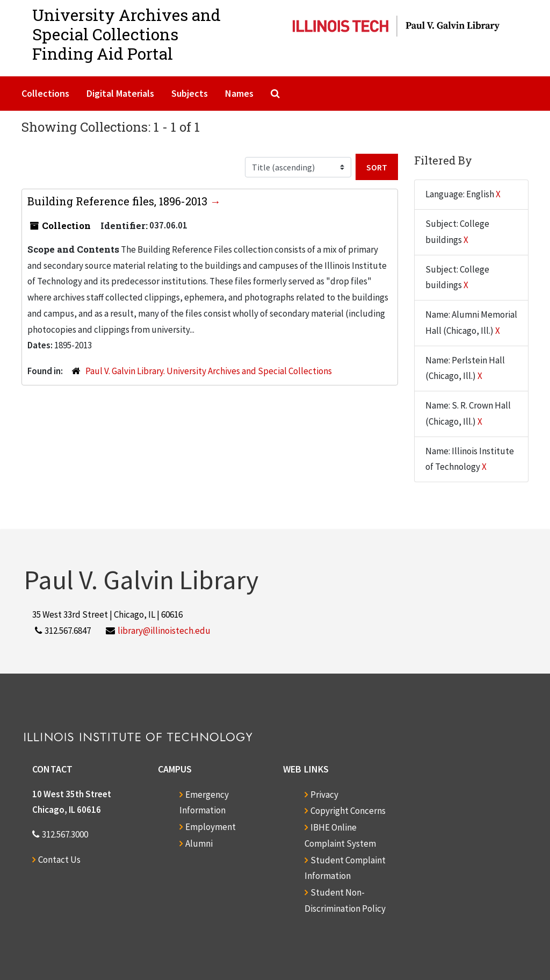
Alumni (199, 843)
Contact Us (59, 860)
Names (239, 93)
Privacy (324, 795)
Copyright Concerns (348, 811)
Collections (45, 93)
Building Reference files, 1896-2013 (119, 201)
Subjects (190, 93)
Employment (211, 827)
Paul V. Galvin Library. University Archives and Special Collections (209, 371)
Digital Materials (120, 93)
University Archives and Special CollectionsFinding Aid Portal (126, 34)
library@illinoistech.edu (164, 631)
